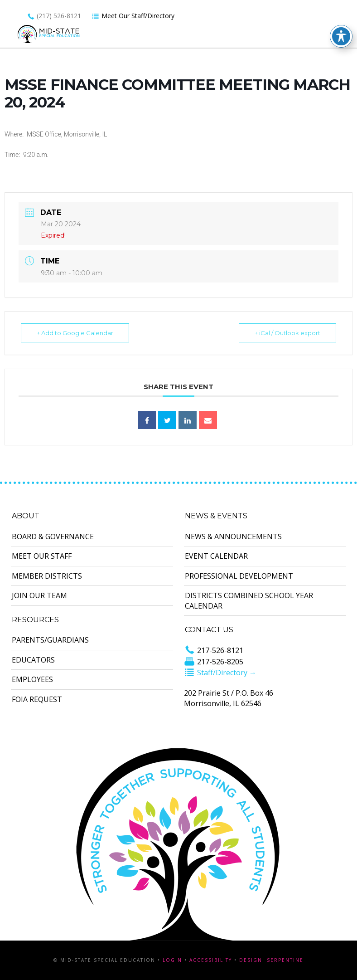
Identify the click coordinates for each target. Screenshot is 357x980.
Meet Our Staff (42, 556)
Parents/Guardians (50, 640)
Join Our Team (39, 595)
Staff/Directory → (220, 673)
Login (172, 960)
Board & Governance (53, 536)
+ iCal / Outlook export (287, 333)
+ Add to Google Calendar (75, 333)
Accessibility (211, 960)
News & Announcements (233, 536)
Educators (33, 660)
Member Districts (47, 576)
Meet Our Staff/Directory (133, 16)
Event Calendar (216, 556)
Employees (32, 679)
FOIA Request (37, 699)
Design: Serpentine (271, 960)
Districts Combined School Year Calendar (249, 600)
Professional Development (239, 576)
